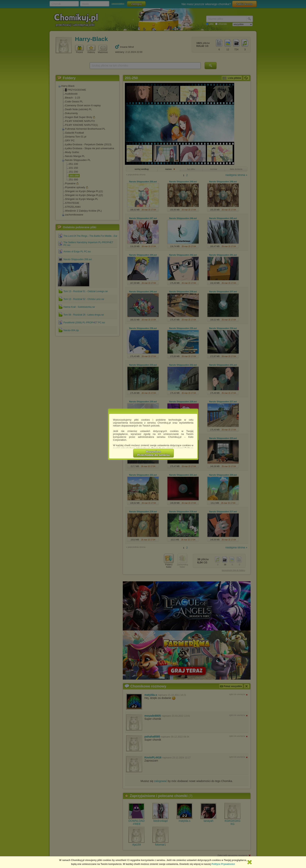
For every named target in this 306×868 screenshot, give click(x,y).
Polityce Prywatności (223, 864)
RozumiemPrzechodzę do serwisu (154, 453)
